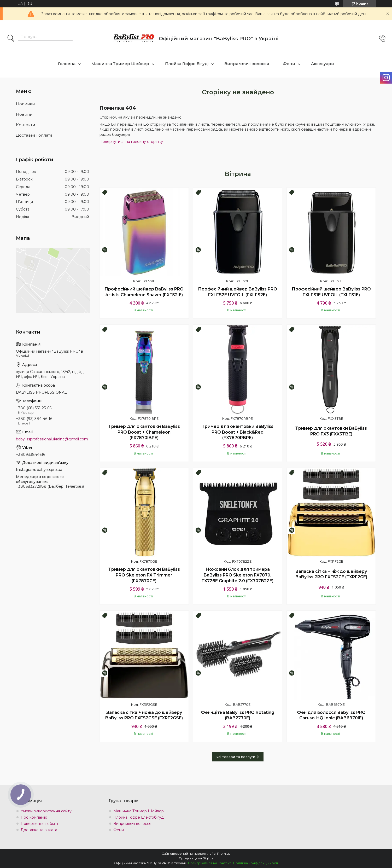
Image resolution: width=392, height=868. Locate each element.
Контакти (25, 125)
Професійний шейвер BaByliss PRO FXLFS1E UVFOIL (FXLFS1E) (331, 292)
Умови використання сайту (46, 811)
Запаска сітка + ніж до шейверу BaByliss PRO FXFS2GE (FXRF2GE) (331, 574)
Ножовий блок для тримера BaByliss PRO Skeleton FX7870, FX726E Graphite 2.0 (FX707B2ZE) (238, 575)
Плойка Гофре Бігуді (187, 64)
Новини (24, 114)
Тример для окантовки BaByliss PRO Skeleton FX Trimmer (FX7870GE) (144, 575)
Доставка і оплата (34, 135)
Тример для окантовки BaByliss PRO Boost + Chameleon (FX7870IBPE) (144, 432)
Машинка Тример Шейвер (120, 64)
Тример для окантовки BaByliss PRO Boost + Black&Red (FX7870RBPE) (238, 432)
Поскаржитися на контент (209, 863)
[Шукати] (11, 39)
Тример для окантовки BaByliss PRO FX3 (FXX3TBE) (331, 431)
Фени (289, 64)
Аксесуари (323, 64)
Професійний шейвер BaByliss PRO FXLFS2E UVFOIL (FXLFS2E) (238, 292)
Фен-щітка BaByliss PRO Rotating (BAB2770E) (238, 715)
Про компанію (34, 817)
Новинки (25, 104)
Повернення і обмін (39, 824)
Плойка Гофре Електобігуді (139, 817)
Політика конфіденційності (256, 863)
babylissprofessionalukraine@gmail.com (52, 439)
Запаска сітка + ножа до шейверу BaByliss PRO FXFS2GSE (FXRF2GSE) (144, 715)
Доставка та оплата (39, 830)
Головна (67, 64)
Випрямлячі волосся (247, 64)
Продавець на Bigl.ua (196, 858)
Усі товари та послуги (236, 757)
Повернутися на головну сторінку (131, 142)
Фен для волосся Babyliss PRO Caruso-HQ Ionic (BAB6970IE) (331, 715)
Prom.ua (224, 854)
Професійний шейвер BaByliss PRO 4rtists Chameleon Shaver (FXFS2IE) (144, 292)
